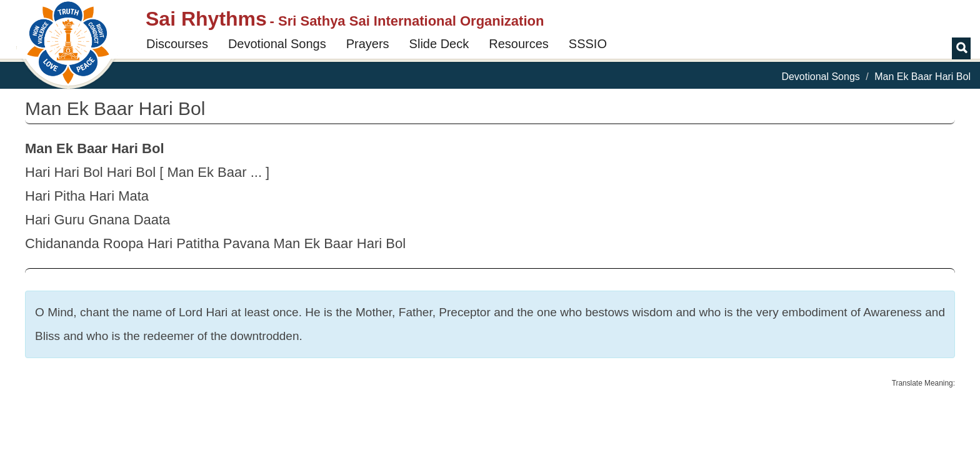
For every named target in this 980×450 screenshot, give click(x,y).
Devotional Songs (277, 44)
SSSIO (588, 44)
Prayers (368, 44)
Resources (519, 44)
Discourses (177, 44)
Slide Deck (439, 44)
